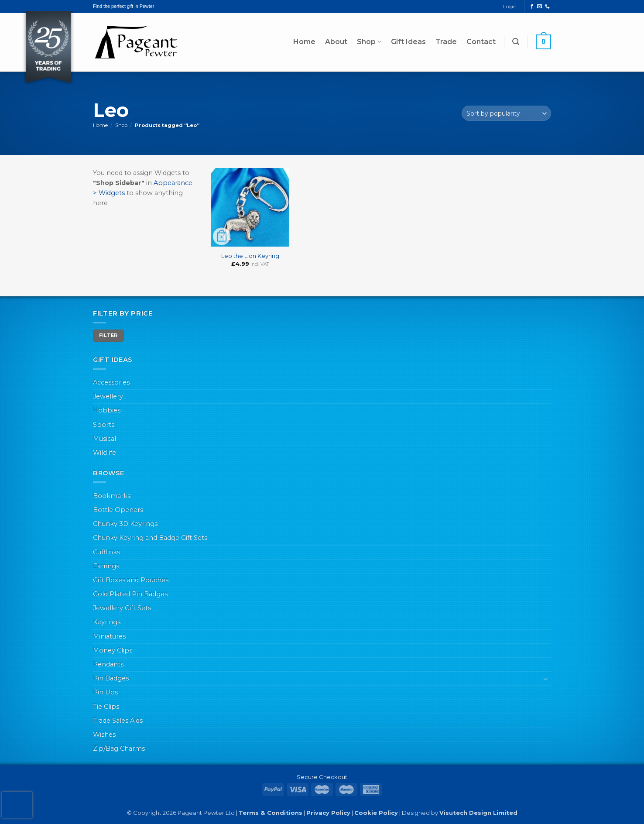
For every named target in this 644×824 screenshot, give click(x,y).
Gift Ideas (408, 42)
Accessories (111, 382)
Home (304, 42)
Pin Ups (105, 692)
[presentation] (17, 805)
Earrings (106, 566)
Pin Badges (111, 678)
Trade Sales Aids (118, 721)
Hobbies (107, 410)
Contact (481, 42)
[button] (516, 42)
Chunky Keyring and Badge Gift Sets (150, 538)
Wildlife (104, 453)
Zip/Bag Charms (119, 748)
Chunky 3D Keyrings (125, 524)
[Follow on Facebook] (532, 7)
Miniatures (109, 636)
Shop (369, 42)
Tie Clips (106, 707)
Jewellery (108, 396)
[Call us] (547, 7)
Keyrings (107, 622)
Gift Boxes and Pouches (131, 580)
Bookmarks (112, 496)
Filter (108, 335)
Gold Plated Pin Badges (130, 594)
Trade (446, 42)
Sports (104, 425)
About (336, 42)
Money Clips (113, 650)
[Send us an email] (540, 7)
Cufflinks (106, 552)
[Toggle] (546, 679)
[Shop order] (506, 113)
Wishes (104, 735)
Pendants (108, 664)
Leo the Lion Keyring (250, 256)
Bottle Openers (118, 510)
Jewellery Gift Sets (122, 608)
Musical (104, 439)
